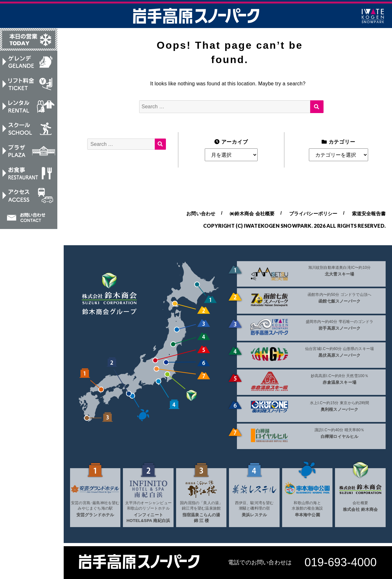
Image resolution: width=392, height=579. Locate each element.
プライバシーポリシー (313, 214)
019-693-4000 (341, 562)
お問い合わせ (29, 220)
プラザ (29, 153)
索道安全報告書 (369, 214)
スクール (29, 130)
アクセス (29, 198)
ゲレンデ (29, 62)
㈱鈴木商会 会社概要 (252, 214)
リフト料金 (29, 85)
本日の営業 (29, 39)
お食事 (29, 175)
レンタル (29, 107)
